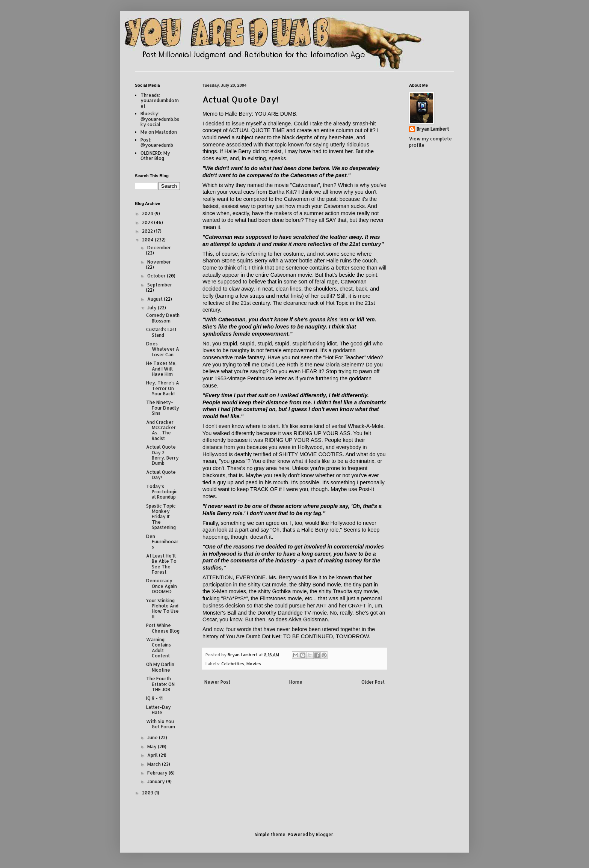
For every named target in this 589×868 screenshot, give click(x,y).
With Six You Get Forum (161, 724)
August (156, 299)
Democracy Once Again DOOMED (162, 586)
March (155, 764)
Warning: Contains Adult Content (159, 648)
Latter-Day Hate (159, 710)
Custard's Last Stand (161, 332)
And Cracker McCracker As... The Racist (161, 430)
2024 (148, 213)
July (153, 308)
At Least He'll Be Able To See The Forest (161, 564)
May (153, 747)
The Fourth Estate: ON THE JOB (160, 684)
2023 (148, 222)
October (157, 276)
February (158, 773)
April (153, 755)
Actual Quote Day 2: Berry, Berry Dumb (162, 455)
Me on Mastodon (159, 132)
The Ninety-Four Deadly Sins (163, 408)
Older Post (373, 682)
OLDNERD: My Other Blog (155, 156)
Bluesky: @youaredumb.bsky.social (160, 119)
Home (296, 682)
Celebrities (233, 664)
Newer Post (217, 682)
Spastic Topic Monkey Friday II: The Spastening (161, 517)
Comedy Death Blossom (163, 318)
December (159, 248)
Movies (254, 664)
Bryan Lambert (433, 129)
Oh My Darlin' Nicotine (161, 667)
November (159, 262)
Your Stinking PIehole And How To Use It (162, 609)
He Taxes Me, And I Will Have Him (161, 369)
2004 (148, 240)
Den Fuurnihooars (162, 542)
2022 (148, 231)
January (157, 781)
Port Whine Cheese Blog (163, 628)
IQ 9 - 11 (154, 698)
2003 (148, 793)
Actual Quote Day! (161, 475)
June (153, 738)
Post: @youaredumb (157, 142)
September (160, 285)
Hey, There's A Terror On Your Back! (163, 388)
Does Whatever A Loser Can (163, 349)
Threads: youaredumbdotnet (160, 101)
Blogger (325, 834)
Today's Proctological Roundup (162, 492)
